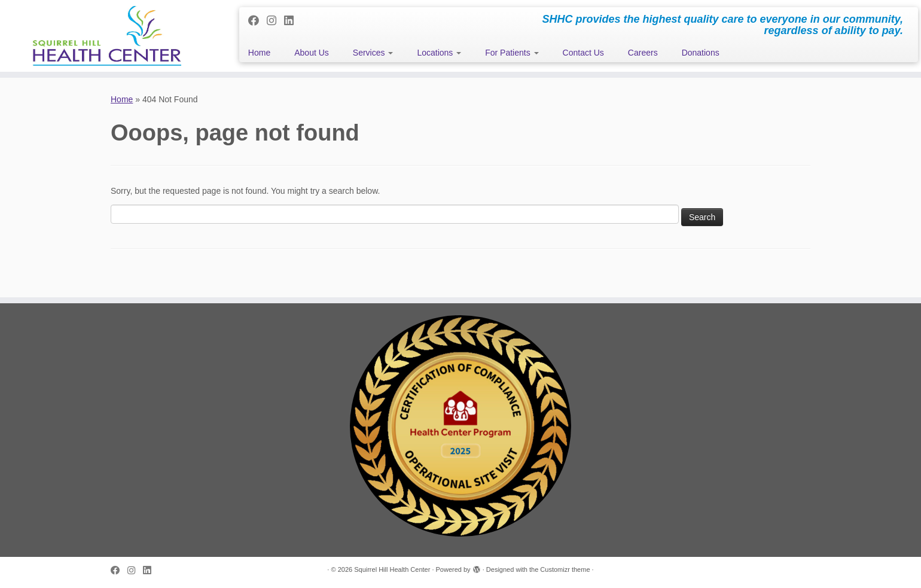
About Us (312, 53)
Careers (643, 53)
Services (373, 53)
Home (259, 53)
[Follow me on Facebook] (257, 21)
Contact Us (583, 53)
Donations (701, 53)
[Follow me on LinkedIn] (293, 21)
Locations (439, 53)
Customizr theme (565, 569)
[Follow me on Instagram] (275, 21)
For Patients (512, 53)
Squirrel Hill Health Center (392, 569)
